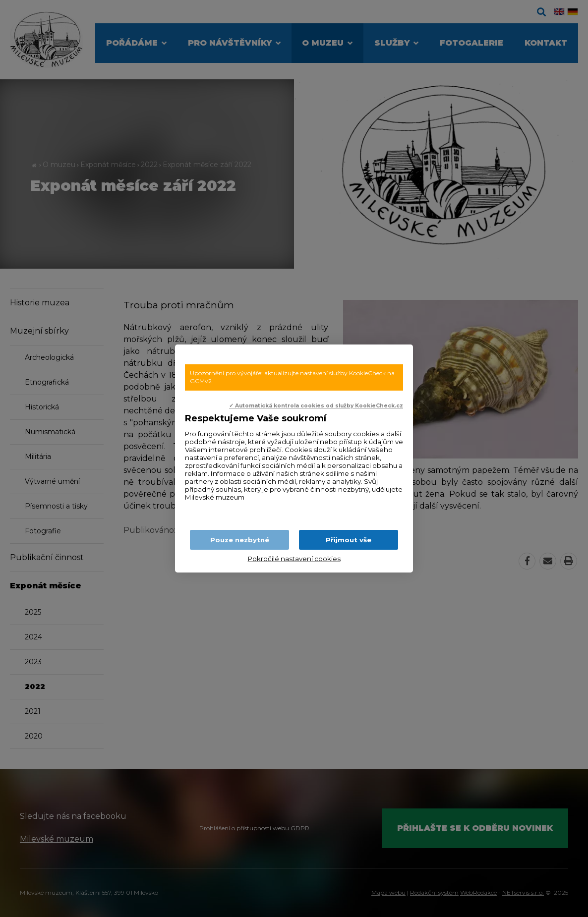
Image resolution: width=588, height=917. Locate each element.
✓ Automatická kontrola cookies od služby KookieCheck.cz (316, 406)
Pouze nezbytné (240, 540)
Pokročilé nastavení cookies (294, 559)
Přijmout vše (349, 540)
